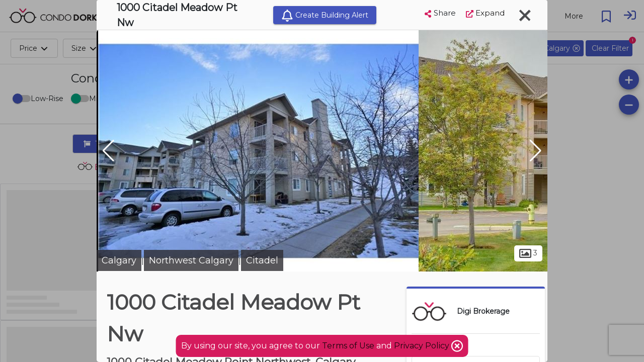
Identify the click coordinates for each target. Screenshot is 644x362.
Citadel (262, 260)
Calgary (119, 260)
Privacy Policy (423, 346)
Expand (485, 13)
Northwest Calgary (191, 260)
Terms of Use (348, 346)
